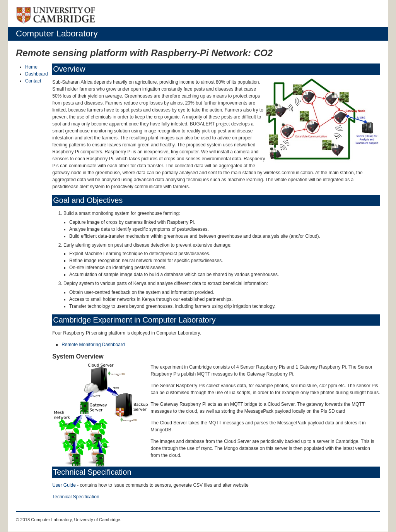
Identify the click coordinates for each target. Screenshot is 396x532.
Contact (33, 81)
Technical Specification (76, 497)
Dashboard (37, 74)
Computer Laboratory (57, 33)
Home (31, 67)
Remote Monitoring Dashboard (93, 345)
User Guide (64, 485)
